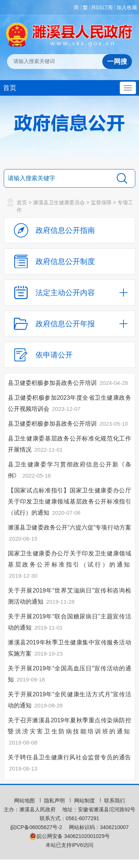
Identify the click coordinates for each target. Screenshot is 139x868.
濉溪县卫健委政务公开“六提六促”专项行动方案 (69, 527)
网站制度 (85, 801)
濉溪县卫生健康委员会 (59, 202)
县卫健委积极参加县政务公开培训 (53, 383)
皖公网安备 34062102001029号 (69, 836)
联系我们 (115, 801)
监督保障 (101, 202)
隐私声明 (55, 801)
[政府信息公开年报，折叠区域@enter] (69, 324)
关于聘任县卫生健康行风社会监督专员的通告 (69, 757)
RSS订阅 (102, 7)
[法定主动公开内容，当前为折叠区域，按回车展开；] (69, 293)
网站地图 (25, 801)
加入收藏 (127, 7)
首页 (10, 88)
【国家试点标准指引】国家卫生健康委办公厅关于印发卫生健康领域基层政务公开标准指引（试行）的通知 (69, 501)
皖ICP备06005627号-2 (36, 827)
